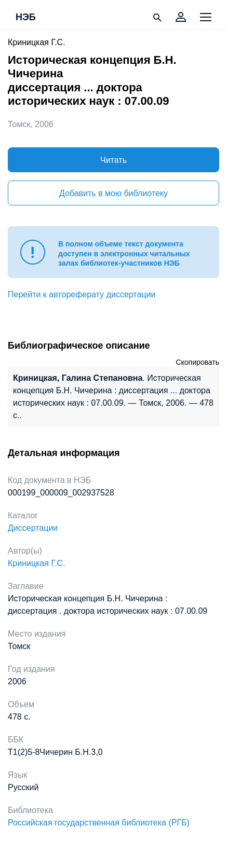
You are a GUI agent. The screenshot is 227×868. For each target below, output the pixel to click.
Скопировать (197, 362)
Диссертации (33, 528)
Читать (113, 160)
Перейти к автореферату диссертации (82, 294)
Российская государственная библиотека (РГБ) (99, 823)
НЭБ (26, 18)
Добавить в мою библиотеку (113, 193)
